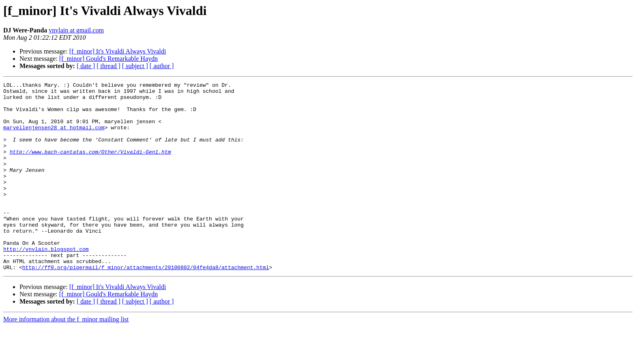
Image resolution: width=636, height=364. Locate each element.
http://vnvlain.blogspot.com (46, 283)
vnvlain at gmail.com (76, 30)
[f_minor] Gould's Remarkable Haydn (109, 59)
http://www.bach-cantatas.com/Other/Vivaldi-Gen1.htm (90, 166)
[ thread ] (109, 66)
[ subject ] (135, 66)
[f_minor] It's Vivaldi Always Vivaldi (118, 51)
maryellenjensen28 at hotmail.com (54, 137)
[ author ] (162, 66)
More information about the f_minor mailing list (66, 357)
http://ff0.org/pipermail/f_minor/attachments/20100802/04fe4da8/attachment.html (146, 305)
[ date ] (86, 66)
